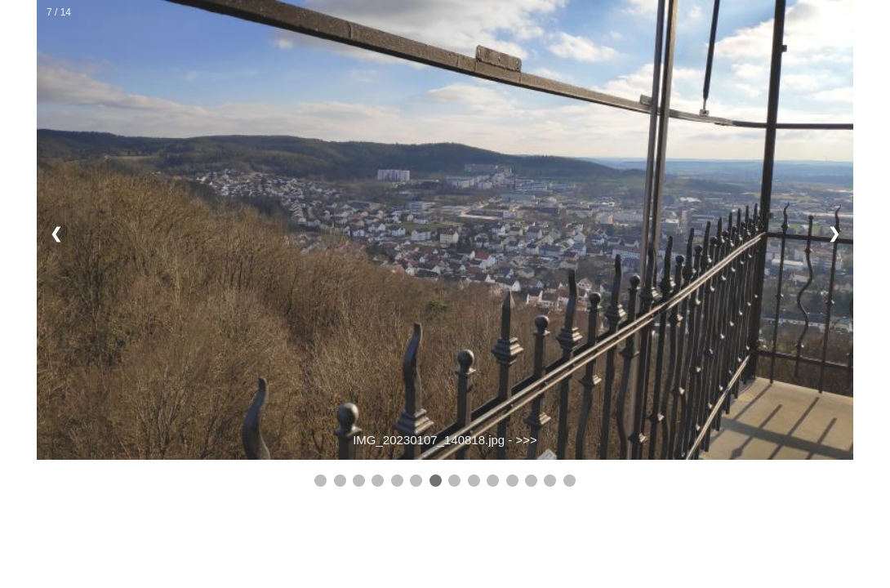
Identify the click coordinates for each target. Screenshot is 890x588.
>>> (527, 440)
